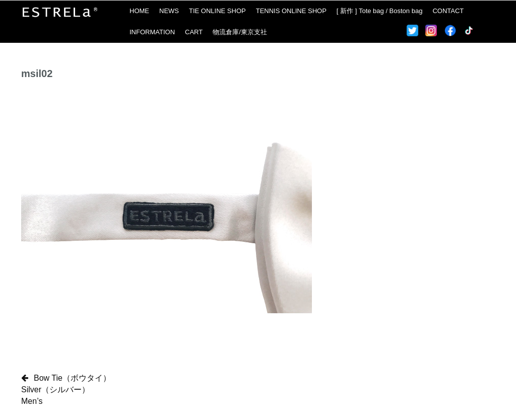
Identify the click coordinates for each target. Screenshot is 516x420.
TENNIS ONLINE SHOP (291, 11)
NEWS (169, 11)
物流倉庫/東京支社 (240, 32)
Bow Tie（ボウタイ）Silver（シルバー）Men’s (66, 390)
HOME (139, 11)
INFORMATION (152, 32)
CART (194, 32)
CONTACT (448, 11)
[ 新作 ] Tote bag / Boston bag (380, 11)
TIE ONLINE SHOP (217, 11)
